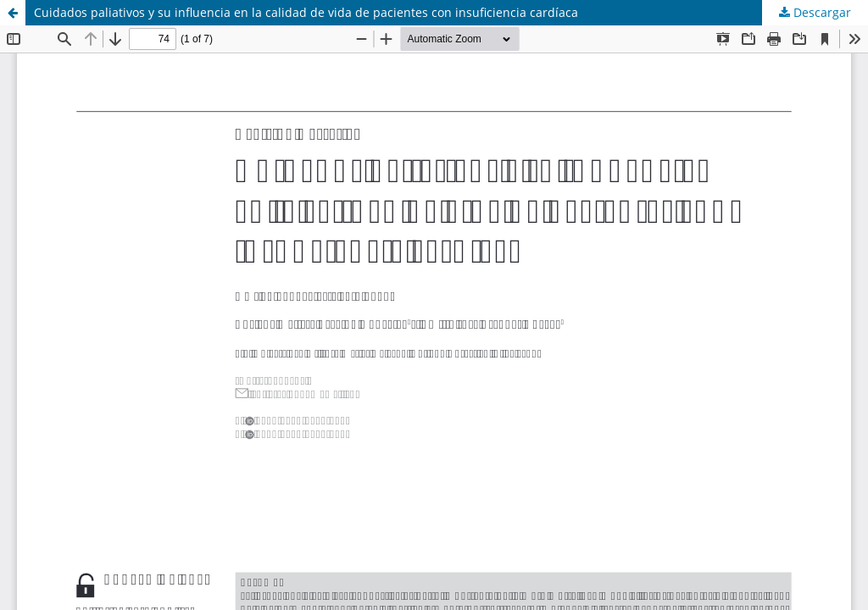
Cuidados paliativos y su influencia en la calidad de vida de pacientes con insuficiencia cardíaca (306, 12)
